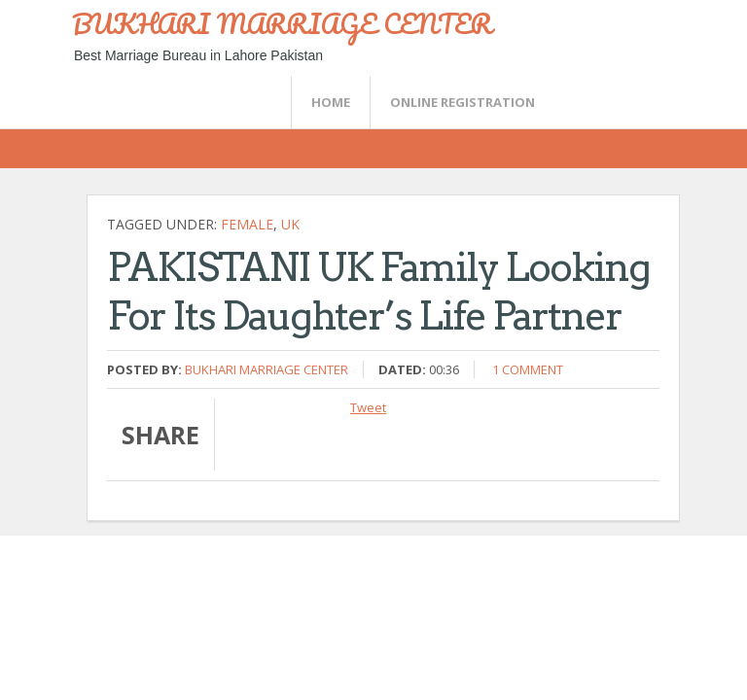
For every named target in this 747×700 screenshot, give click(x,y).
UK (290, 224)
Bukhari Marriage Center (267, 369)
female (247, 224)
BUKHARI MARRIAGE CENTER (282, 23)
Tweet (368, 407)
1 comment (528, 369)
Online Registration (462, 102)
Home (331, 102)
